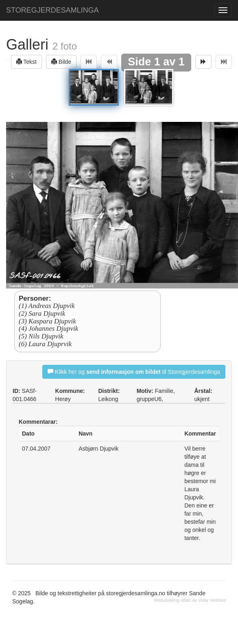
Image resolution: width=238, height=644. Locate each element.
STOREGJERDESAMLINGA (52, 10)
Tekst (26, 62)
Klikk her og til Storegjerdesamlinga (134, 372)
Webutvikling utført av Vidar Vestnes (190, 600)
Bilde (61, 62)
